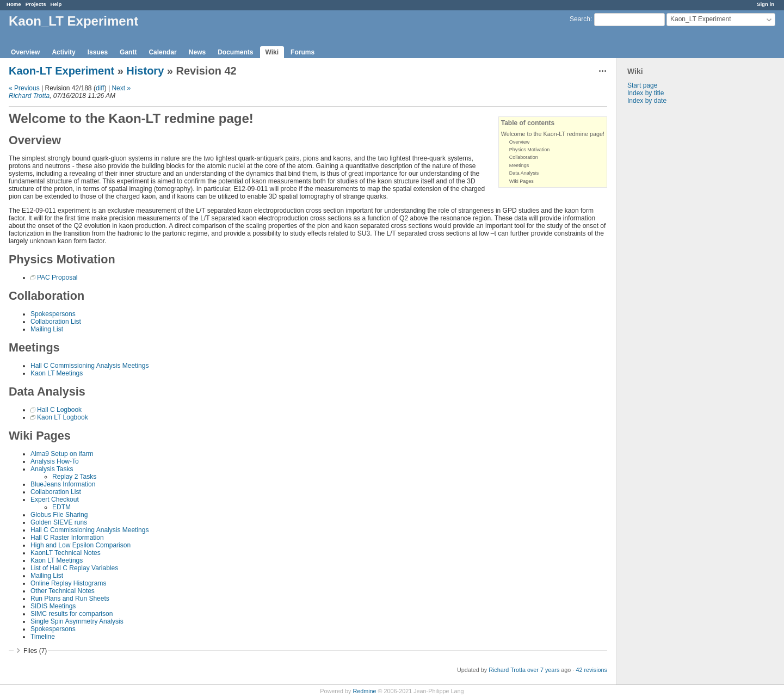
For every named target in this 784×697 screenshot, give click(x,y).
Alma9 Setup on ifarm (62, 454)
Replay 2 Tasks (74, 477)
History (145, 71)
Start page (642, 85)
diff (100, 88)
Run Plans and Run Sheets (70, 599)
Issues (98, 52)
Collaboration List (56, 322)
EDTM (61, 507)
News (197, 52)
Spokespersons (53, 314)
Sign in (766, 4)
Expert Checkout (55, 499)
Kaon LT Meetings (57, 373)
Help (56, 4)
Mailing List (47, 329)
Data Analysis (524, 173)
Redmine (364, 691)
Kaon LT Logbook (63, 417)
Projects (36, 4)
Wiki (272, 52)
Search (580, 19)
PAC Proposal (57, 277)
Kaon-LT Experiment (61, 71)
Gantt (128, 52)
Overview (25, 52)
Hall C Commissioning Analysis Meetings (89, 366)
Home (14, 4)
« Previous (24, 88)
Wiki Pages (521, 181)
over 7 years (543, 670)
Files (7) (35, 651)
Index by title (646, 93)
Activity (63, 52)
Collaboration (524, 157)
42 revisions (591, 670)
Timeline (43, 637)
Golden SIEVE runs (59, 522)
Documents (235, 52)
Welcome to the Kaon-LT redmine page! (553, 134)
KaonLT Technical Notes (66, 553)
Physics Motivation (530, 150)
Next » (121, 88)
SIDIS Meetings (53, 606)
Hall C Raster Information (67, 538)
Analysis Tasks (52, 469)
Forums (303, 52)
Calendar (162, 52)
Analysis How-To (55, 461)
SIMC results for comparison (72, 614)
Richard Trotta (29, 96)
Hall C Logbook (59, 410)
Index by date (647, 101)
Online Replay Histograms (68, 583)
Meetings (519, 165)
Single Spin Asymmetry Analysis (77, 621)
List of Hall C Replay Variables (74, 568)
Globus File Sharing (59, 515)
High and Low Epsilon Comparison (81, 545)
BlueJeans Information (63, 484)
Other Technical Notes (63, 591)
